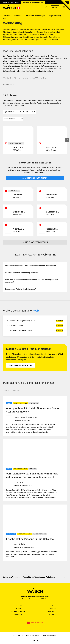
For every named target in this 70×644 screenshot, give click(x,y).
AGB (52, 606)
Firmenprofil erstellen (21, 366)
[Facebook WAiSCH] (37, 640)
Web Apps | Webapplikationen (35, 330)
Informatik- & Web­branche (33, 2)
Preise (18, 608)
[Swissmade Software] (35, 623)
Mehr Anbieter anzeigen (35, 242)
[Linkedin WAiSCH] (34, 640)
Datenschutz (52, 611)
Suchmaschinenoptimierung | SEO (35, 321)
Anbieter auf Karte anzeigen (20, 112)
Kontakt (52, 614)
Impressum (52, 608)
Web (36, 311)
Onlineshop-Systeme (35, 326)
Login (55, 7)
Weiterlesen (9, 84)
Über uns (18, 606)
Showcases (17, 390)
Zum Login (18, 614)
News (6, 390)
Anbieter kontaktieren (35, 178)
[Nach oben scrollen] (65, 577)
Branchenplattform (11, 2)
